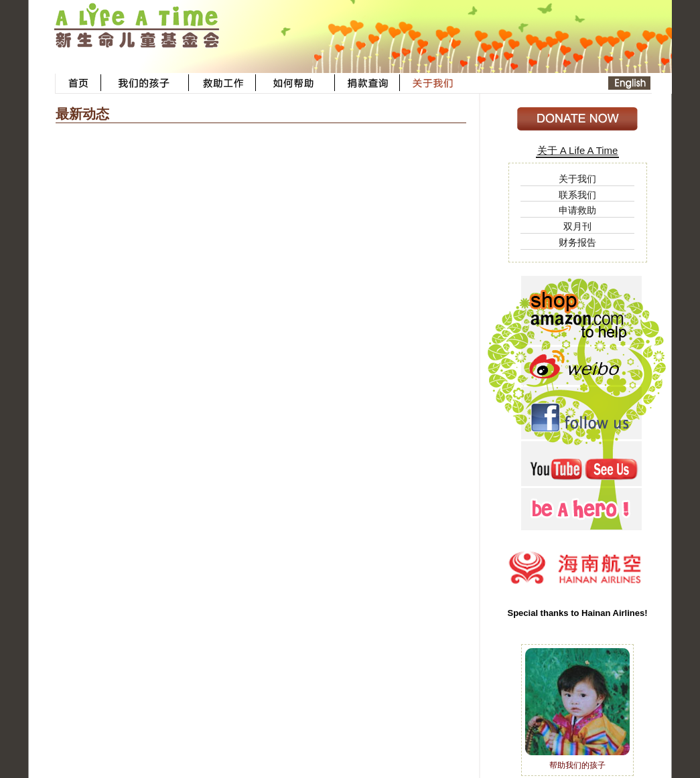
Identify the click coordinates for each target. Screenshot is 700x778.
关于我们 (577, 179)
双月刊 (577, 226)
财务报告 (577, 242)
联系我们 (577, 195)
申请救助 (577, 210)
